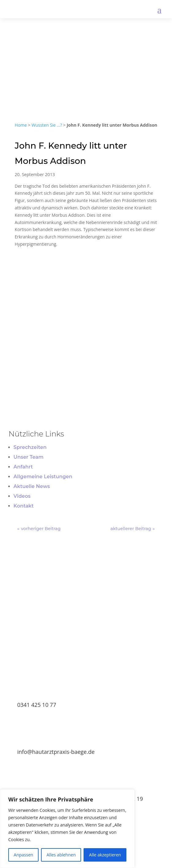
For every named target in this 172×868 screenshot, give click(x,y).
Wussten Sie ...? (47, 125)
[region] (67, 829)
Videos (22, 496)
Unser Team (28, 457)
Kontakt (24, 506)
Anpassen (24, 855)
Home (21, 125)
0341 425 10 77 (37, 705)
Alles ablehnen (61, 855)
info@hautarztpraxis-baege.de (56, 752)
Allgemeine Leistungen (43, 477)
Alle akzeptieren (105, 855)
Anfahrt (23, 467)
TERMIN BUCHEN (86, 647)
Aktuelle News (32, 486)
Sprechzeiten (30, 447)
